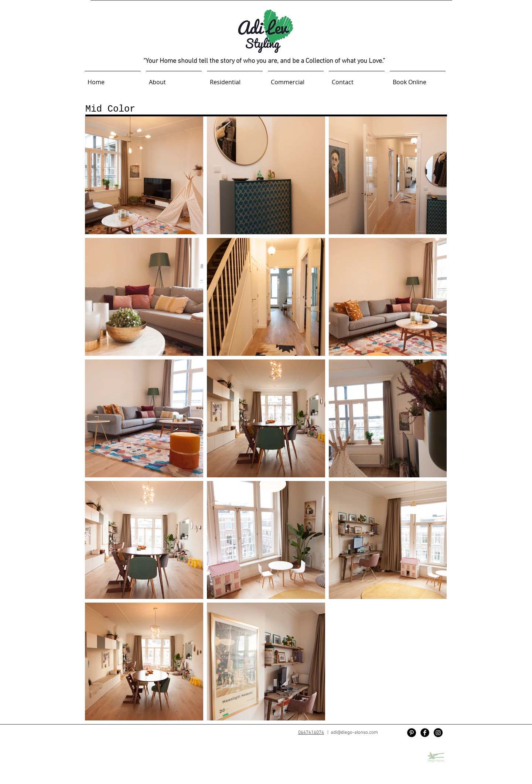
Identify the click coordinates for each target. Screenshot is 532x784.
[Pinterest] (412, 733)
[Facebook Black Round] (425, 733)
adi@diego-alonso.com (354, 733)
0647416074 (311, 733)
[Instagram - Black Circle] (438, 733)
